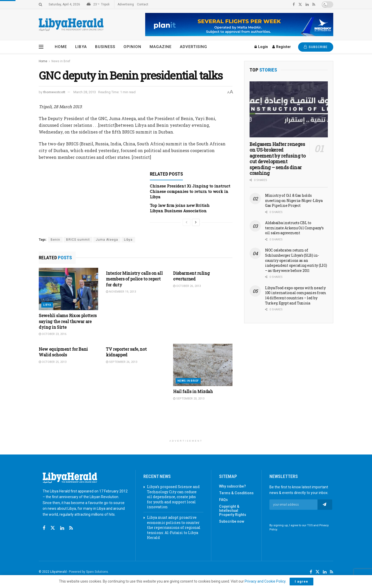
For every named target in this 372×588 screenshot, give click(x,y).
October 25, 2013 (53, 362)
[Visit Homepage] (71, 25)
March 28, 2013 (85, 92)
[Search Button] (40, 4)
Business (105, 47)
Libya (81, 47)
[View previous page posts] (187, 222)
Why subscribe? (233, 486)
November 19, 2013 (121, 292)
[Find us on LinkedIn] (325, 572)
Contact (143, 4)
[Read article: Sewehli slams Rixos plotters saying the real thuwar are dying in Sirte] (68, 289)
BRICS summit (78, 240)
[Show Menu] (41, 47)
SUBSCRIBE (316, 47)
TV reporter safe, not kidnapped (126, 352)
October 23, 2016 (53, 334)
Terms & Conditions (236, 493)
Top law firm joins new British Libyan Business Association (180, 208)
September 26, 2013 (122, 362)
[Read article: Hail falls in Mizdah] (203, 365)
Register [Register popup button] (282, 47)
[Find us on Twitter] (53, 528)
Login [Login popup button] (261, 47)
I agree (301, 581)
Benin (55, 240)
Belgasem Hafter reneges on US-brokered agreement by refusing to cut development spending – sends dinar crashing (277, 159)
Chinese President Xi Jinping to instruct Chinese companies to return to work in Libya (190, 191)
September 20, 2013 (189, 399)
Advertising (126, 4)
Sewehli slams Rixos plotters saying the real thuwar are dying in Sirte (68, 321)
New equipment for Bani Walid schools (63, 352)
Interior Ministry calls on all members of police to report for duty (134, 279)
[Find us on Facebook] (44, 528)
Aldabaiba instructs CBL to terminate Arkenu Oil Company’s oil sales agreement (294, 228)
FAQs (223, 500)
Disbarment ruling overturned (191, 276)
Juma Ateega (107, 240)
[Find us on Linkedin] (62, 528)
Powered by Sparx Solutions (88, 572)
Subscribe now (232, 521)
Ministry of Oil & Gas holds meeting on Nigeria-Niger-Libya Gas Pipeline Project (294, 200)
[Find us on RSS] (71, 528)
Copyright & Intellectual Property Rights (233, 511)
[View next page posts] (196, 222)
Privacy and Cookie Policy (265, 581)
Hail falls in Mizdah (193, 391)
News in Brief (61, 61)
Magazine (161, 47)
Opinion (132, 47)
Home (61, 47)
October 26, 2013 (187, 286)
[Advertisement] (186, 424)
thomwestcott (54, 92)
